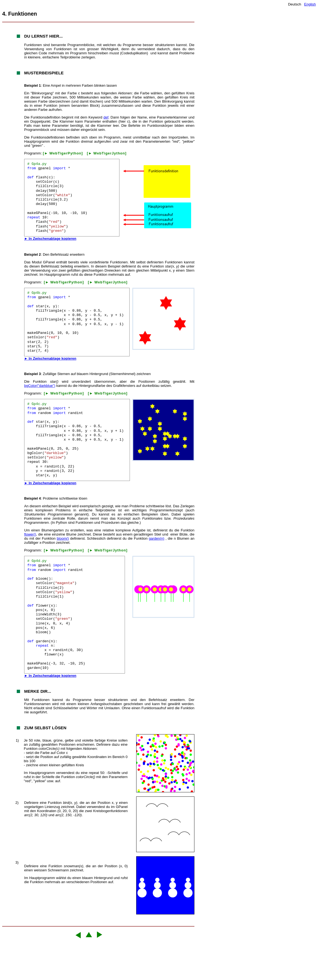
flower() (30, 534)
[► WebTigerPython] (63, 153)
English (310, 4)
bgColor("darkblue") (40, 386)
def (106, 117)
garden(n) (157, 538)
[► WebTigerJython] (107, 153)
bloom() (63, 538)
